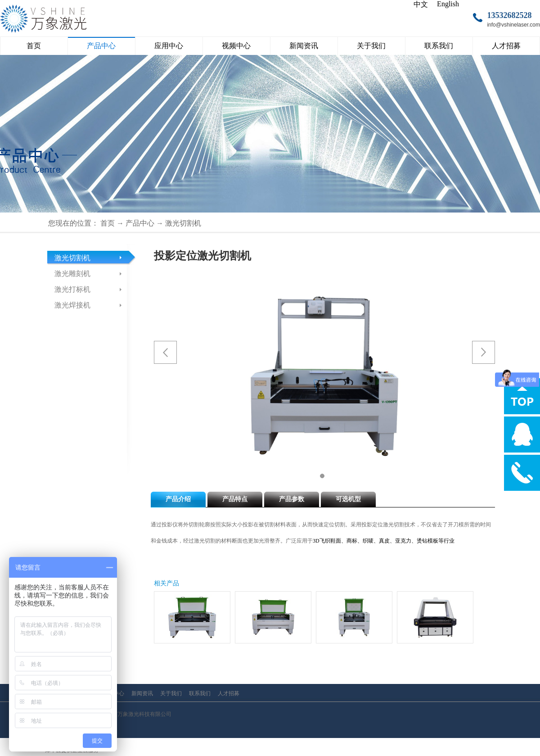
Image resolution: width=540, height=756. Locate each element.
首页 (34, 46)
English (448, 4)
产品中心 (140, 223)
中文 (421, 4)
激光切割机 (183, 223)
